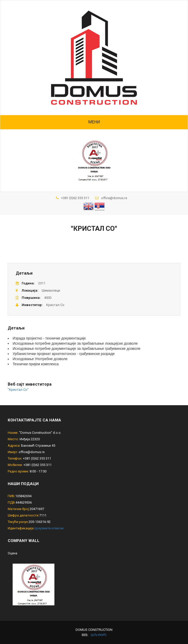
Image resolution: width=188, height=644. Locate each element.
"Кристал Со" (18, 390)
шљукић (99, 635)
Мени (94, 122)
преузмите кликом (49, 528)
